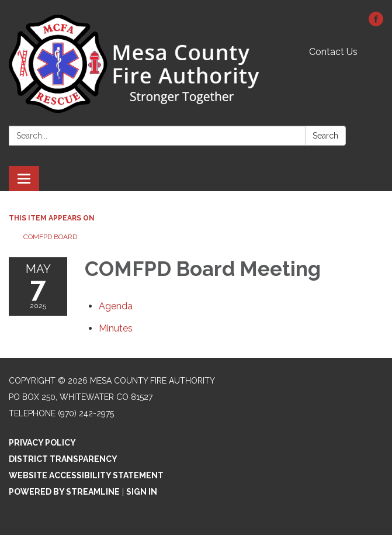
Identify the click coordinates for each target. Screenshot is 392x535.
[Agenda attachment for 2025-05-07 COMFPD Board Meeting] (116, 306)
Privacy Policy (42, 443)
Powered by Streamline (64, 492)
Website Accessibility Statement (86, 475)
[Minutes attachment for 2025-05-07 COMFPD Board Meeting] (116, 328)
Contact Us (333, 52)
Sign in (142, 492)
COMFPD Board (50, 237)
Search (325, 136)
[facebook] (376, 23)
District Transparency (63, 459)
